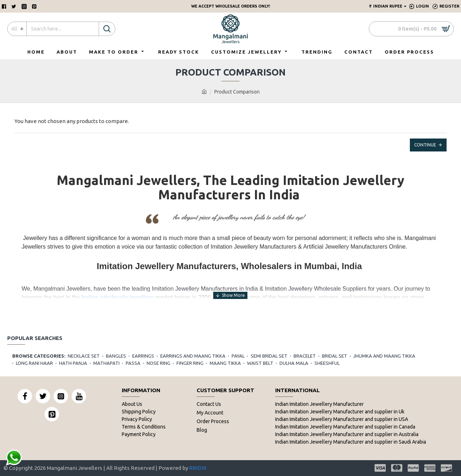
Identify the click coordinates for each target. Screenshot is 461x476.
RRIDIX (198, 468)
